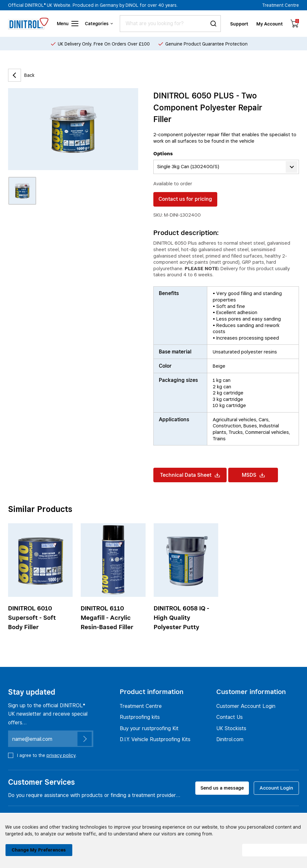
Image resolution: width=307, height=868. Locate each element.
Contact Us (230, 717)
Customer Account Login (246, 706)
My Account (270, 23)
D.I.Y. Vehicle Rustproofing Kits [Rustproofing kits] (155, 740)
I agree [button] (268, 847)
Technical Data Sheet (190, 475)
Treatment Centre (281, 5)
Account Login (276, 788)
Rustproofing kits (140, 717)
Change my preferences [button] (37, 847)
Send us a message (222, 788)
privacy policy (61, 755)
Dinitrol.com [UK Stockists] (230, 740)
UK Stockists (231, 728)
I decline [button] (202, 847)
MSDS (253, 475)
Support (240, 23)
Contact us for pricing (185, 199)
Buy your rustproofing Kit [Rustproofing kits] (149, 728)
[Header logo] (28, 24)
